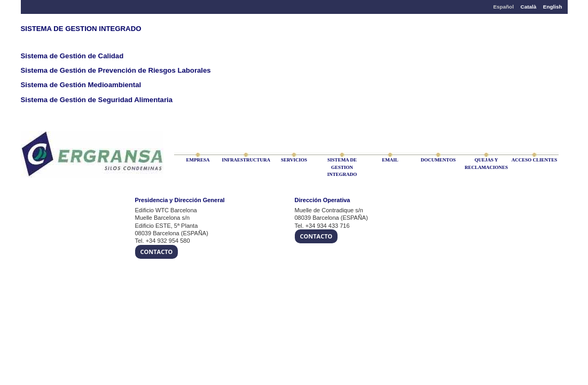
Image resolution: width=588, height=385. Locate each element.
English (553, 7)
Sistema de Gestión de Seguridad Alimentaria (97, 100)
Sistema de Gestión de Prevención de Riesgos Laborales (116, 70)
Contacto (157, 252)
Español (503, 7)
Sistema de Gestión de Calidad (72, 56)
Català (529, 7)
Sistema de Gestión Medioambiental (81, 85)
